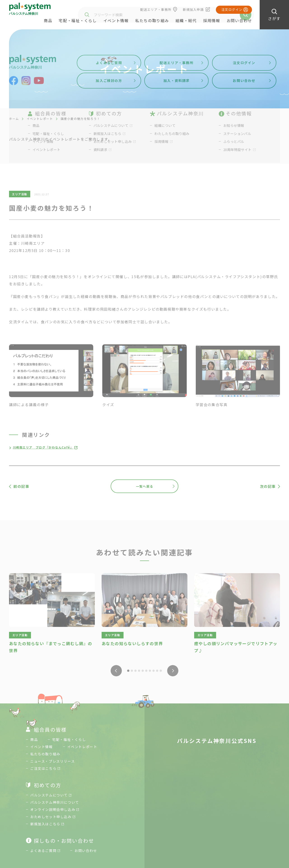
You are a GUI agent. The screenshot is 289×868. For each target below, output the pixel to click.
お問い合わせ (239, 20)
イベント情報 (116, 20)
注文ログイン (232, 9)
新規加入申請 (193, 9)
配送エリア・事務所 (156, 9)
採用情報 (212, 20)
